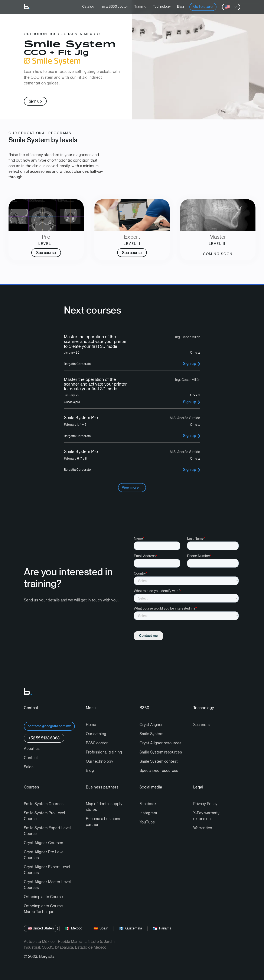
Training (140, 7)
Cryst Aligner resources (161, 743)
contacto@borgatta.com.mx (49, 726)
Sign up (35, 101)
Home (91, 725)
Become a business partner (103, 822)
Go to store (203, 7)
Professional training (104, 752)
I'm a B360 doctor (114, 7)
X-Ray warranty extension (206, 816)
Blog (181, 7)
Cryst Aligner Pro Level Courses (44, 855)
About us (32, 749)
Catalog (88, 7)
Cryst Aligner (151, 725)
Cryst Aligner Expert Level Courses (47, 870)
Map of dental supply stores (104, 807)
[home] (27, 7)
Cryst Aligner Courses (43, 843)
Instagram (148, 813)
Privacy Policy (205, 804)
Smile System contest (159, 761)
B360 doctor (97, 743)
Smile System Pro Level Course (45, 816)
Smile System (151, 734)
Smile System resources (161, 752)
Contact (31, 758)
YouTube (147, 822)
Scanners (202, 725)
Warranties (203, 828)
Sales (29, 767)
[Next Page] (132, 488)
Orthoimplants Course (43, 897)
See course (46, 253)
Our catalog (96, 734)
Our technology (100, 761)
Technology (162, 7)
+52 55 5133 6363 (44, 738)
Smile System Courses (44, 804)
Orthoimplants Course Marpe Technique (43, 909)
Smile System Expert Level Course (47, 831)
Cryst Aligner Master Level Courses (47, 885)
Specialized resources (159, 771)
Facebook (148, 804)
